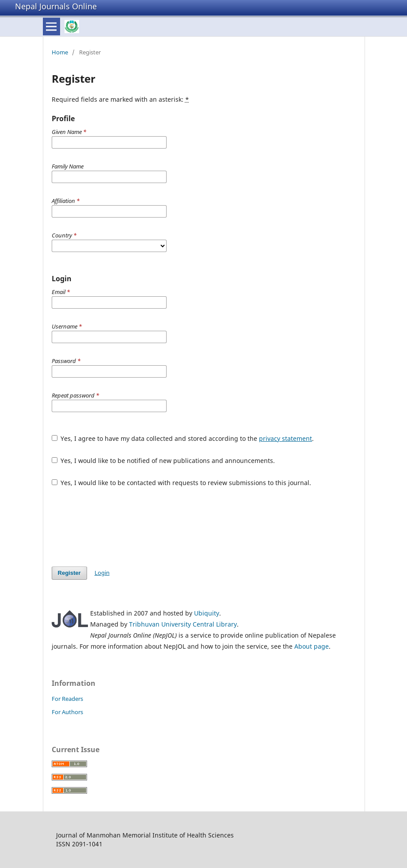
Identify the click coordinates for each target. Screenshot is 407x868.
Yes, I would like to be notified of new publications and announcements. (164, 461)
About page (312, 646)
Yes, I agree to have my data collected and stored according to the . (183, 438)
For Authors (67, 712)
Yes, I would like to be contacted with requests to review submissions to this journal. (182, 483)
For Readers (67, 699)
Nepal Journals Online (56, 6)
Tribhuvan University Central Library (183, 624)
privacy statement (285, 438)
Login (102, 573)
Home (60, 52)
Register (69, 573)
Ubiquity (207, 613)
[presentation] (119, 527)
